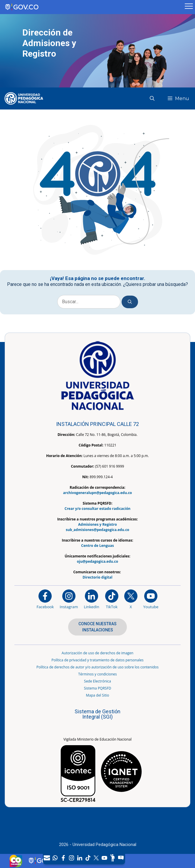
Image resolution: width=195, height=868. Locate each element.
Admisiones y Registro (97, 524)
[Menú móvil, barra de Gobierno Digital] (189, 7)
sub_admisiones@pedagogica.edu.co (97, 530)
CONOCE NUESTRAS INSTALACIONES (97, 627)
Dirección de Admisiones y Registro (49, 43)
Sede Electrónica (97, 681)
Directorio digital (97, 577)
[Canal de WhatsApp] (55, 858)
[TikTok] (88, 858)
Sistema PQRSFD (98, 688)
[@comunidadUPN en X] (131, 599)
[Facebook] (63, 858)
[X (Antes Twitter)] (96, 858)
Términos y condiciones (97, 674)
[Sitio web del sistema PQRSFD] (121, 858)
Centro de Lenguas (97, 546)
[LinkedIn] (80, 858)
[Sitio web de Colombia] (16, 861)
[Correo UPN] (47, 858)
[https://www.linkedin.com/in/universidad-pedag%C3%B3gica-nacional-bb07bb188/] (91, 599)
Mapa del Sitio (98, 695)
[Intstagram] (72, 858)
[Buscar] (130, 302)
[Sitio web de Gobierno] (91, 7)
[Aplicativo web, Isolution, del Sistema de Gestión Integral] (97, 717)
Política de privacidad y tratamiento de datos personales (97, 660)
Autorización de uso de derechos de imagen (97, 653)
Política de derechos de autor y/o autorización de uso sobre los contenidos (97, 667)
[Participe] (113, 858)
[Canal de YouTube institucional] (151, 599)
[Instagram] (69, 599)
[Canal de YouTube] (105, 858)
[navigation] (84, 858)
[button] (154, 98)
